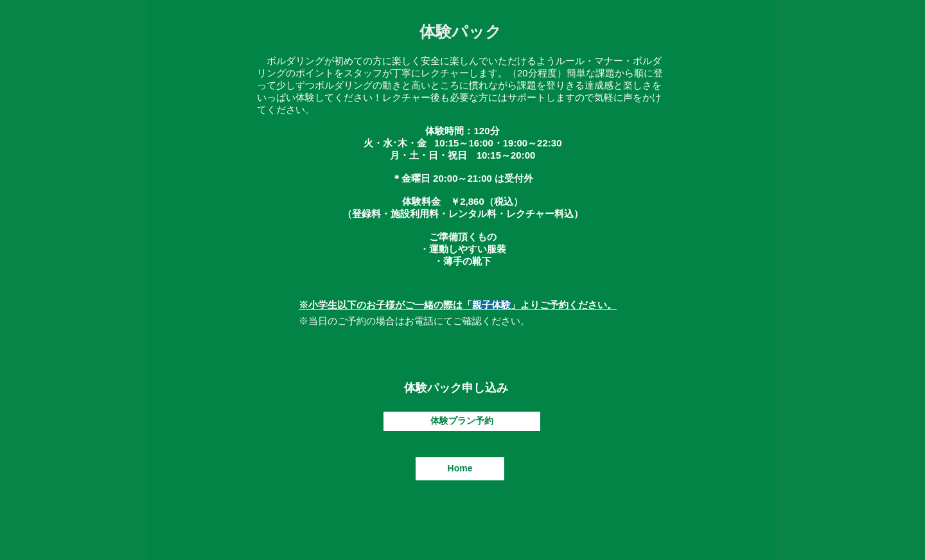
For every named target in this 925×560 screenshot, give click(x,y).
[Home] (460, 469)
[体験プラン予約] (462, 421)
